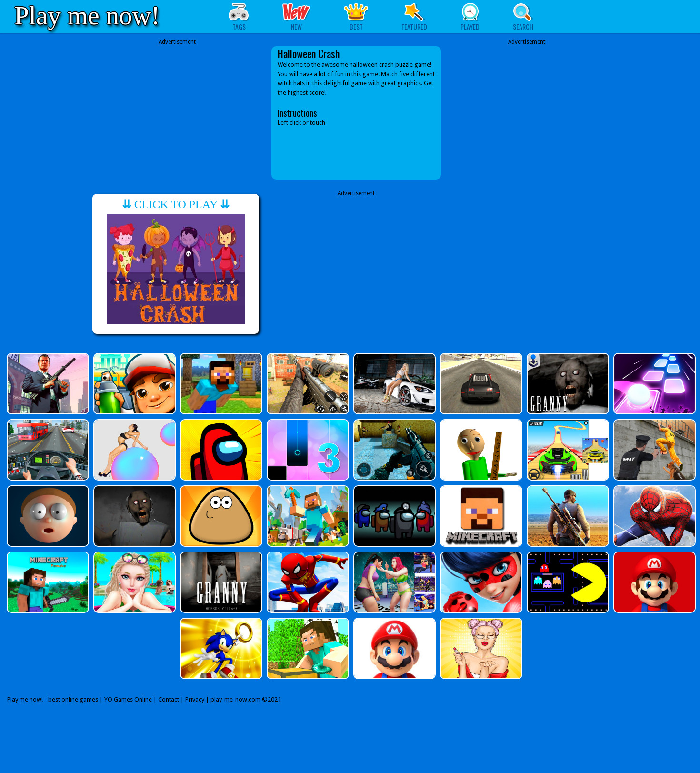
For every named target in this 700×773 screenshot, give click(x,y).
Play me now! (87, 15)
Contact (169, 699)
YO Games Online (128, 699)
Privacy (195, 699)
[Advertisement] (177, 113)
